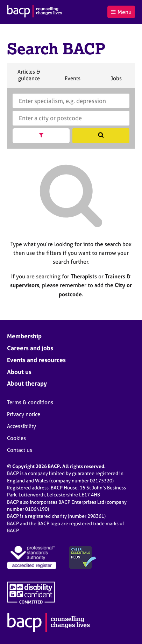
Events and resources (36, 360)
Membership (24, 336)
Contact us (20, 450)
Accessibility (22, 426)
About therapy (27, 383)
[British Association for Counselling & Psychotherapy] (35, 12)
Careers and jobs (30, 348)
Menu (121, 12)
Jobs (116, 81)
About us (19, 372)
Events (72, 81)
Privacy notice (24, 414)
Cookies (16, 438)
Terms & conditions (30, 402)
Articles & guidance (29, 78)
